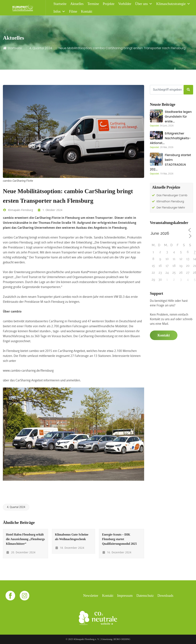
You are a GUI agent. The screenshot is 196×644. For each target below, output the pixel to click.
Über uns (144, 4)
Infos (59, 11)
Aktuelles (77, 4)
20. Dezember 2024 (21, 552)
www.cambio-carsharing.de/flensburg (28, 370)
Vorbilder (125, 4)
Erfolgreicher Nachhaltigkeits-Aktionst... (170, 138)
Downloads (165, 596)
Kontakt (87, 11)
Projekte (109, 4)
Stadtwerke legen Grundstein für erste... (178, 117)
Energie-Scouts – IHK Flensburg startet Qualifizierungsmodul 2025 (119, 539)
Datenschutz (145, 596)
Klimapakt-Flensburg (18, 210)
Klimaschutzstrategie (173, 4)
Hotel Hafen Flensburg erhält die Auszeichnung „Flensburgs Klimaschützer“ (25, 539)
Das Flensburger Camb (172, 195)
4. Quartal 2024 (41, 48)
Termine (93, 4)
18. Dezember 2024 (70, 548)
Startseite (60, 4)
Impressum (125, 596)
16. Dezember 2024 (117, 552)
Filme (73, 11)
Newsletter (91, 596)
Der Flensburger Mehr (171, 208)
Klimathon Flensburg (170, 201)
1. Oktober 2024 (50, 210)
